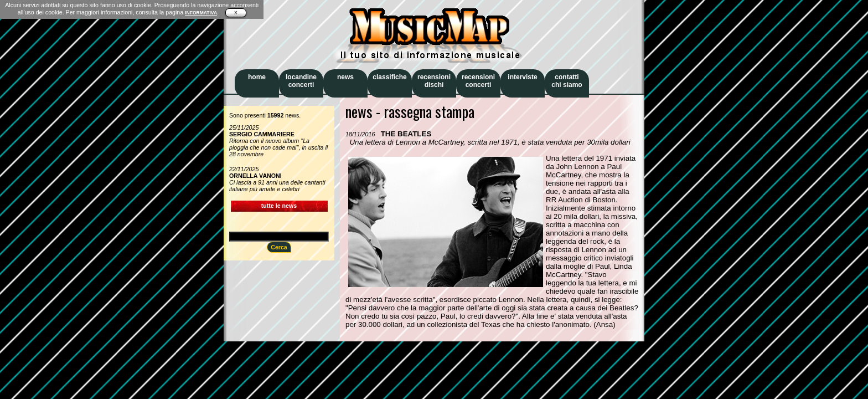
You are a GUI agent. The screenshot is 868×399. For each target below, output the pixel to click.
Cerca (279, 247)
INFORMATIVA (201, 13)
